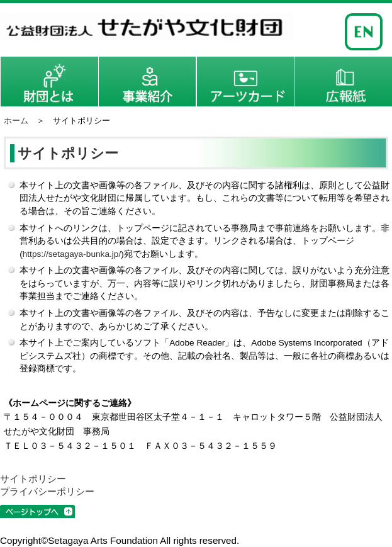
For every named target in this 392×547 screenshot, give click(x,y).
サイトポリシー (33, 479)
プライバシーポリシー (47, 491)
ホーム (16, 121)
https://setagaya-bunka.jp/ (72, 254)
